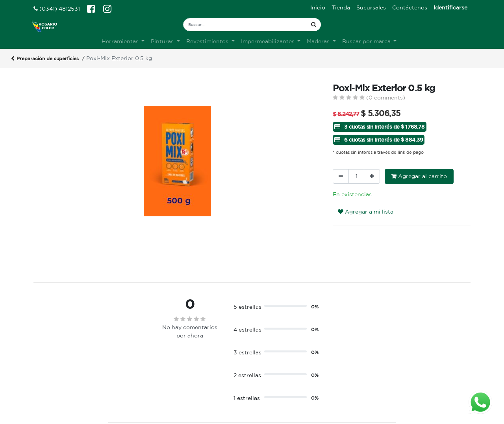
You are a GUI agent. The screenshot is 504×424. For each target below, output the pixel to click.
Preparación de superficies (45, 59)
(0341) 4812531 (57, 9)
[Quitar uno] (341, 176)
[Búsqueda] (314, 25)
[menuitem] (318, 8)
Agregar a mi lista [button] (366, 212)
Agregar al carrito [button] (419, 176)
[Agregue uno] (372, 176)
